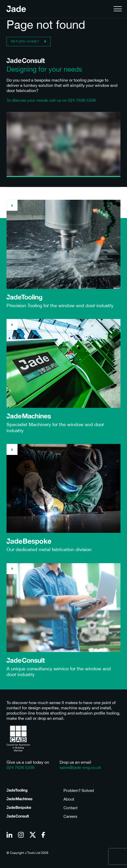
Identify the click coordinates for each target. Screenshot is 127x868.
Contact (71, 808)
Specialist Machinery (29, 424)
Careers (70, 816)
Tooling (17, 791)
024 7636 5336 (82, 100)
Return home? (25, 42)
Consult (18, 816)
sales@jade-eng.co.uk (80, 767)
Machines (19, 799)
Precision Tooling (24, 305)
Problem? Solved (79, 790)
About (69, 799)
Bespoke (19, 808)
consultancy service (48, 669)
